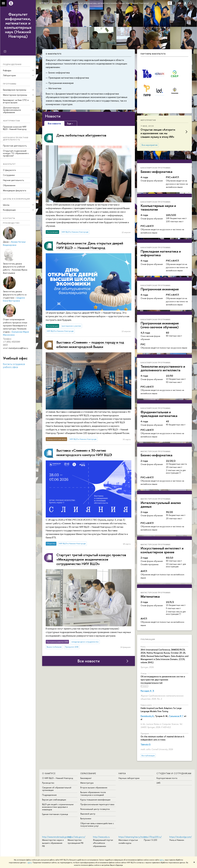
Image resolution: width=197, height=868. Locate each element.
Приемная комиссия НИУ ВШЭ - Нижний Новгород (15, 128)
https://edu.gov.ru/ (76, 837)
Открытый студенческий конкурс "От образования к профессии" (16, 153)
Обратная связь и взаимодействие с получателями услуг (97, 825)
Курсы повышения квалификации (95, 800)
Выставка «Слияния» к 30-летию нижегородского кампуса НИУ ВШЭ (84, 453)
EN (174, 3)
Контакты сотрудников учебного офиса (14, 366)
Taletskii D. (146, 744)
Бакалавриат (86, 778)
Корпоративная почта (167, 778)
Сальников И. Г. (176, 716)
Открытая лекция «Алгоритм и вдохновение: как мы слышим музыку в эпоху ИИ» (158, 133)
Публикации (148, 639)
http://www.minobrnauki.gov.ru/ (57, 837)
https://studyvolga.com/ (181, 837)
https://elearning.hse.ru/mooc (132, 837)
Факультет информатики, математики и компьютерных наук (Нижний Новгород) (18, 25)
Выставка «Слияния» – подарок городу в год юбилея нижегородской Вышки (90, 344)
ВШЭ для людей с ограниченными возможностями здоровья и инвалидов (58, 807)
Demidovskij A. (147, 716)
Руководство (48, 783)
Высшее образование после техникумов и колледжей (93, 793)
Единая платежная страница (55, 814)
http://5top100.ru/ (153, 837)
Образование (9, 185)
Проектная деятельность (15, 146)
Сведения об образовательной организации (57, 789)
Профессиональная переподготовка (97, 804)
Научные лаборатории (129, 778)
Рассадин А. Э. (147, 691)
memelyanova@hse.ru (18, 348)
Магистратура (87, 783)
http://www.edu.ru (101, 837)
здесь (162, 860)
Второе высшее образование (94, 788)
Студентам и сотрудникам (174, 773)
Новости (53, 116)
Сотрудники (9, 175)
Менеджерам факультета (15, 190)
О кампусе (49, 773)
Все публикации (148, 756)
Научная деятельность (13, 180)
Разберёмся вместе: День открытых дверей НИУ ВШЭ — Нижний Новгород (90, 245)
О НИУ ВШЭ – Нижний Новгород (58, 778)
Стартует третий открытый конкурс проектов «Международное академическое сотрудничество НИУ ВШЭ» (91, 559)
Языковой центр (88, 814)
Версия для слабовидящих (54, 800)
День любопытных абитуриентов (81, 135)
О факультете (9, 170)
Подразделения (49, 795)
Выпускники (86, 818)
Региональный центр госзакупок (95, 809)
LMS (158, 783)
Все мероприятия (150, 145)
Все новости (89, 661)
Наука (122, 773)
